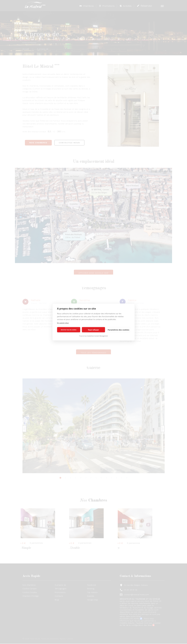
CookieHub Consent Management (97, 336)
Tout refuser (93, 330)
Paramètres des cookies (119, 330)
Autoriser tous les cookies (69, 330)
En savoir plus (63, 323)
